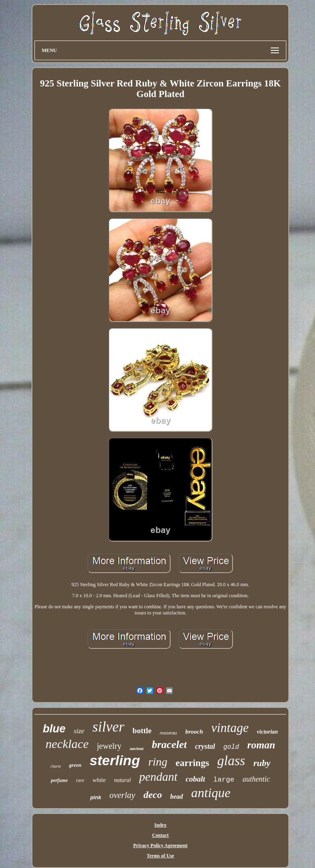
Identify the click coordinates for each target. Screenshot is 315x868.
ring (158, 762)
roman (261, 745)
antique (211, 793)
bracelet (169, 744)
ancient (137, 748)
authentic (256, 779)
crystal (205, 746)
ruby (262, 763)
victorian (267, 732)
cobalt (196, 779)
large (224, 780)
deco (153, 795)
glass (231, 761)
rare (80, 780)
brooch (194, 732)
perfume (59, 780)
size (79, 731)
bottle (142, 731)
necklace (67, 744)
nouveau (169, 733)
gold (231, 747)
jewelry (109, 746)
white (99, 780)
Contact (161, 835)
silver (108, 727)
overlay (122, 795)
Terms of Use (161, 856)
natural (122, 780)
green (75, 765)
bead (177, 797)
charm (56, 766)
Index (160, 825)
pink (96, 797)
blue (54, 729)
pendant (158, 777)
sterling (115, 760)
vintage (230, 728)
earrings (192, 763)
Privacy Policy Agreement (160, 845)
